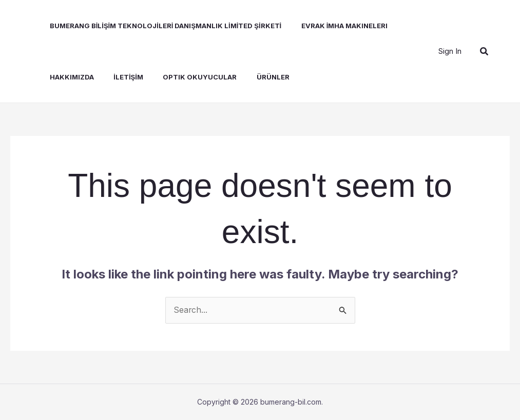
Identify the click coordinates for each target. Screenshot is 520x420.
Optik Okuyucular (185, 77)
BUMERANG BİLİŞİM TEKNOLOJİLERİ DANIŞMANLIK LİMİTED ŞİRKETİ (157, 26)
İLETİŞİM (117, 77)
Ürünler (255, 77)
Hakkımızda (63, 77)
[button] (485, 52)
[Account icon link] (450, 51)
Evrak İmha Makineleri (333, 26)
